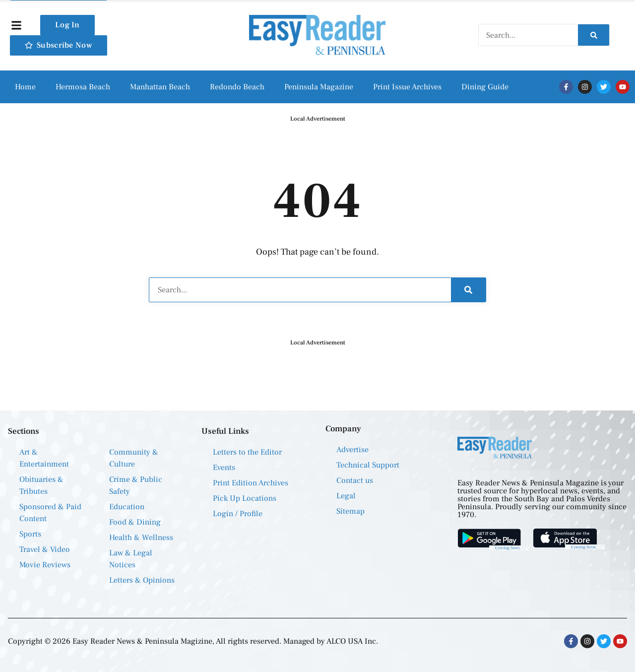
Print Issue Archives (407, 87)
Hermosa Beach (83, 87)
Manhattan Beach (160, 87)
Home (25, 87)
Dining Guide (485, 87)
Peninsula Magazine (319, 87)
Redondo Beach (237, 87)
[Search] (594, 35)
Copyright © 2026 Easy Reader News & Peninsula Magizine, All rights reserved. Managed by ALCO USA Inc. (193, 641)
